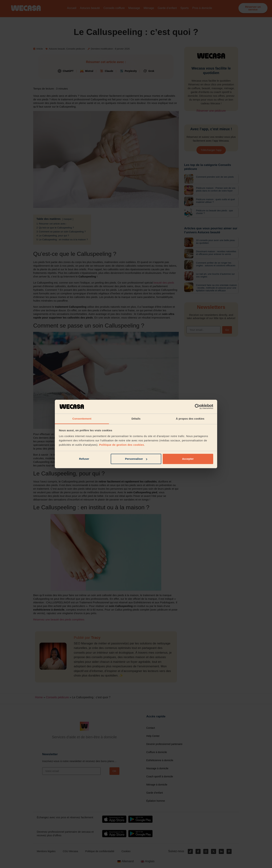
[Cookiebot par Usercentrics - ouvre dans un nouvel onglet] (197, 407)
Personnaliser (136, 459)
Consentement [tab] (82, 419)
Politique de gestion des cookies (122, 445)
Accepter (188, 459)
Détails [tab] (136, 419)
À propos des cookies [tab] (190, 419)
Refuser (84, 459)
